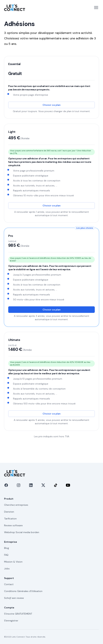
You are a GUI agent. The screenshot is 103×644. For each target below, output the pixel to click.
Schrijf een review (14, 598)
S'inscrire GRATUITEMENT (18, 614)
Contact (9, 584)
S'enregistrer (11, 621)
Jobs (7, 569)
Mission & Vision (13, 562)
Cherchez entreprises (16, 505)
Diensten (9, 512)
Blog (7, 548)
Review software (13, 525)
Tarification (10, 519)
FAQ (6, 555)
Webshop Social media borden (22, 532)
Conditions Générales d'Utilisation (23, 591)
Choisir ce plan (52, 105)
